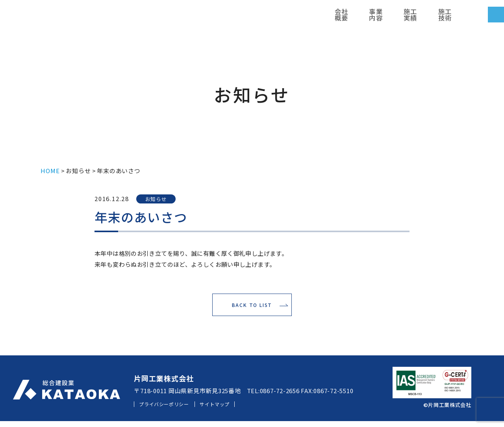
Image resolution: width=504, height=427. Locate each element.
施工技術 (313, 18)
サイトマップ (234, 410)
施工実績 (285, 18)
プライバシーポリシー (171, 410)
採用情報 (386, 18)
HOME (50, 171)
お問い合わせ (465, 18)
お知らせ (78, 171)
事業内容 (258, 18)
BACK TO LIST (252, 308)
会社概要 (230, 18)
